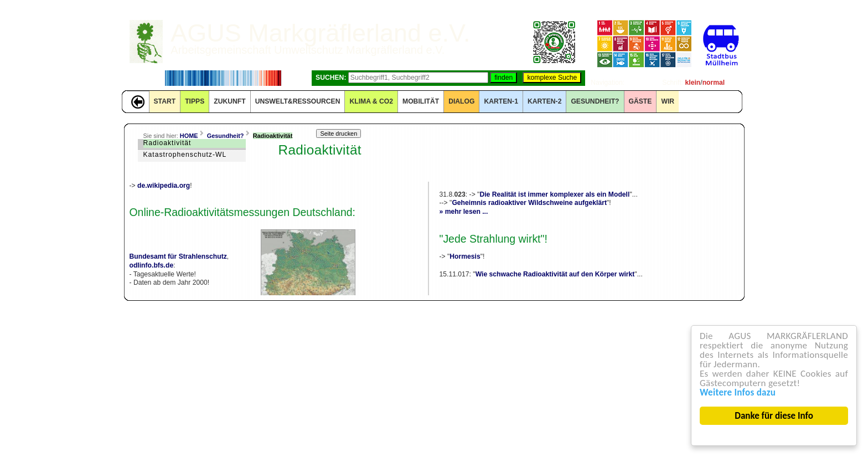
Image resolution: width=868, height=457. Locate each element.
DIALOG (461, 101)
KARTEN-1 (501, 101)
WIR (668, 101)
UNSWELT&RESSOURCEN (298, 101)
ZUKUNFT (229, 101)
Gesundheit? (595, 101)
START (165, 101)
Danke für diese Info (774, 416)
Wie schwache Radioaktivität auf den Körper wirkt (555, 274)
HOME (189, 136)
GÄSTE (640, 101)
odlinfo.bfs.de (152, 265)
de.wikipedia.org (164, 186)
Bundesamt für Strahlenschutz (178, 256)
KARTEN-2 (544, 101)
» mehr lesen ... (464, 212)
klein (693, 83)
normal (714, 83)
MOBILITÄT (421, 101)
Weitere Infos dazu (738, 392)
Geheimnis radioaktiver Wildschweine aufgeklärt (529, 203)
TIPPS (195, 101)
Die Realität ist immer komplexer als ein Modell (554, 194)
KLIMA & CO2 (371, 101)
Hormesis (465, 256)
